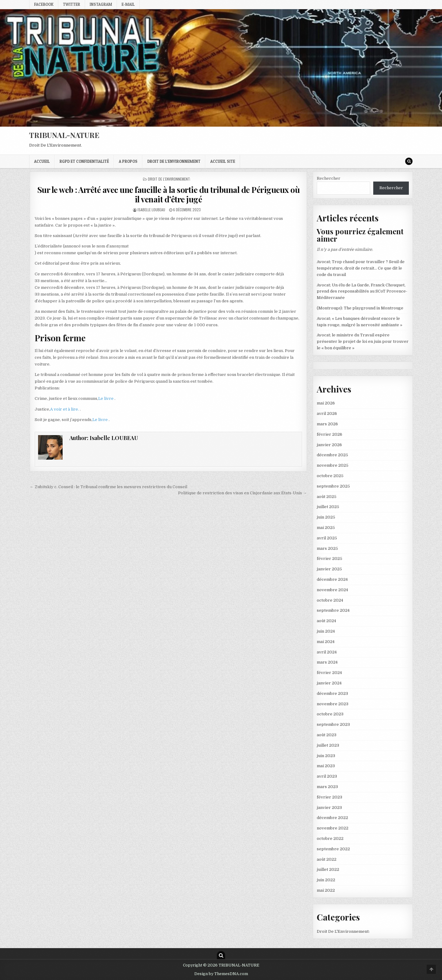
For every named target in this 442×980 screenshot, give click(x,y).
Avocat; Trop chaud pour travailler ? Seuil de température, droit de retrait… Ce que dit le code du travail (361, 268)
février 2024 (329, 673)
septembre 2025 (333, 486)
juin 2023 (326, 756)
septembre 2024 (333, 610)
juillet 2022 (328, 869)
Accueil (42, 161)
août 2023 (327, 735)
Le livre (106, 398)
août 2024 (326, 621)
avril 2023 (327, 776)
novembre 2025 (333, 465)
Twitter (72, 4)
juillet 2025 (328, 507)
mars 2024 (327, 662)
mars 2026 (327, 424)
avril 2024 (327, 652)
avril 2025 (327, 538)
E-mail (128, 4)
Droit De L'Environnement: (169, 179)
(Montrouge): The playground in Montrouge (360, 308)
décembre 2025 (332, 455)
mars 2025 (327, 548)
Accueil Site (223, 161)
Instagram (101, 4)
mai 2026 (326, 403)
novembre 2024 (332, 590)
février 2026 (330, 434)
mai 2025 (326, 528)
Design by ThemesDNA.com (221, 974)
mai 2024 (326, 642)
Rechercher (329, 178)
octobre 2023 (330, 714)
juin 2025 (326, 517)
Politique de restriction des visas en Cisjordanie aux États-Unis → (242, 493)
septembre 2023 (333, 724)
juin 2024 (326, 631)
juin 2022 (326, 880)
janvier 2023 (329, 808)
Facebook (44, 4)
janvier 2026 (329, 445)
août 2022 (327, 859)
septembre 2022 (333, 849)
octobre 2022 (330, 838)
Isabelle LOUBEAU (151, 210)
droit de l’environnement (174, 161)
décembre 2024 (332, 579)
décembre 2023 (332, 693)
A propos (128, 161)
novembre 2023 (333, 704)
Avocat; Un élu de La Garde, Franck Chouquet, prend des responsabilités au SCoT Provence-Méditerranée (362, 291)
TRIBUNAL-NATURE (64, 135)
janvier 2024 (329, 683)
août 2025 (327, 497)
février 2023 (330, 797)
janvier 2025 (329, 569)
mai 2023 (326, 766)
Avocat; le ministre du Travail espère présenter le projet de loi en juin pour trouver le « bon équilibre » (363, 341)
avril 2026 (327, 413)
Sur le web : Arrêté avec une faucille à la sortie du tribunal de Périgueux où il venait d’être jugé (169, 194)
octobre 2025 (330, 476)
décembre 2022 (332, 818)
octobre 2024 (330, 600)
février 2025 (330, 559)
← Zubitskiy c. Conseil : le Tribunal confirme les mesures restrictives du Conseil (109, 487)
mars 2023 (327, 787)
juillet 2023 (328, 745)
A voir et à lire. (65, 409)
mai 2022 (326, 890)
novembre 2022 (333, 828)
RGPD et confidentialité (84, 161)
